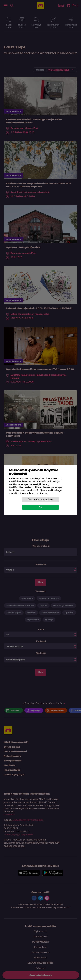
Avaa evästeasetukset (41, 500)
